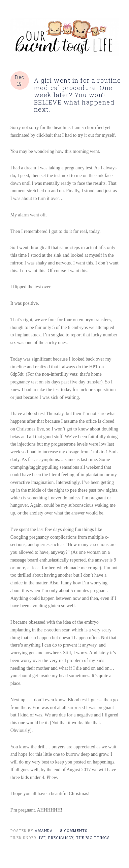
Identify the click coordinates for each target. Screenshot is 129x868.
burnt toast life (65, 37)
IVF (42, 838)
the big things (93, 838)
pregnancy (61, 838)
